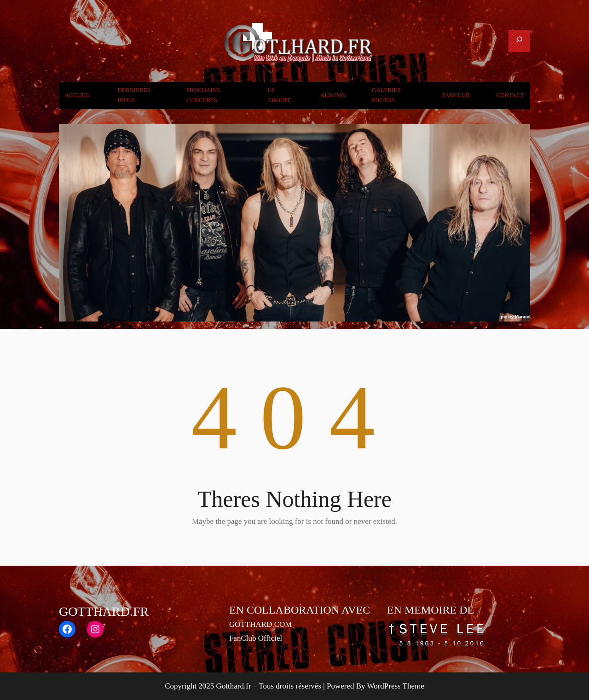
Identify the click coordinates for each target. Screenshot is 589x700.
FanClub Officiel (256, 638)
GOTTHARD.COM (260, 624)
